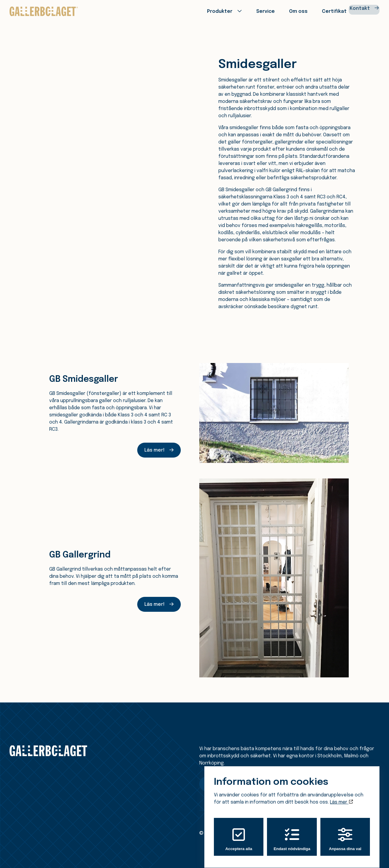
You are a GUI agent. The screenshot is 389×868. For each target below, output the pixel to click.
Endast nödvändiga (292, 834)
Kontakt (356, 11)
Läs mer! (155, 450)
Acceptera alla (239, 834)
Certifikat (315, 11)
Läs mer (341, 797)
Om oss (280, 11)
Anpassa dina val (345, 834)
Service (248, 11)
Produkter (203, 11)
